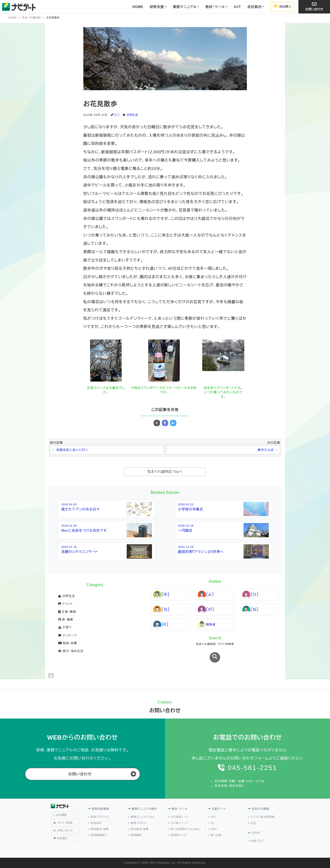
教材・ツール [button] (215, 7)
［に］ (117, 115)
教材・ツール (180, 809)
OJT (237, 7)
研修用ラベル (178, 835)
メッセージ (68, 635)
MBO (213, 829)
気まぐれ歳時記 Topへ (165, 472)
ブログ (256, 833)
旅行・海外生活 (71, 651)
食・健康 (66, 620)
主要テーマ (219, 809)
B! (173, 423)
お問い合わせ (314, 6)
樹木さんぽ (266, 450)
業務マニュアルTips (141, 817)
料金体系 (95, 823)
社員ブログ (256, 841)
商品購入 (283, 7)
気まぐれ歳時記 (31, 18)
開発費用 (135, 835)
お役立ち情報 (260, 809)
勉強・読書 (68, 643)
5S (211, 823)
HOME (138, 7)
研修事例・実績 (98, 829)
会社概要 (60, 815)
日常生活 (132, 115)
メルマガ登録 (63, 823)
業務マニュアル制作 (144, 809)
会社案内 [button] (254, 7)
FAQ (252, 823)
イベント (66, 604)
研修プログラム (99, 817)
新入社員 (215, 835)
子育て (65, 627)
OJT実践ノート (178, 817)
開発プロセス (137, 823)
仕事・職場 (67, 612)
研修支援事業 (100, 809)
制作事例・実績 (138, 829)
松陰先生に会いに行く (72, 450)
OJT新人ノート (178, 823)
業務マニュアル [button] (185, 7)
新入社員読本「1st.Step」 (185, 829)
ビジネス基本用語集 (261, 817)
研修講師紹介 (98, 835)
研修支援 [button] (157, 7)
